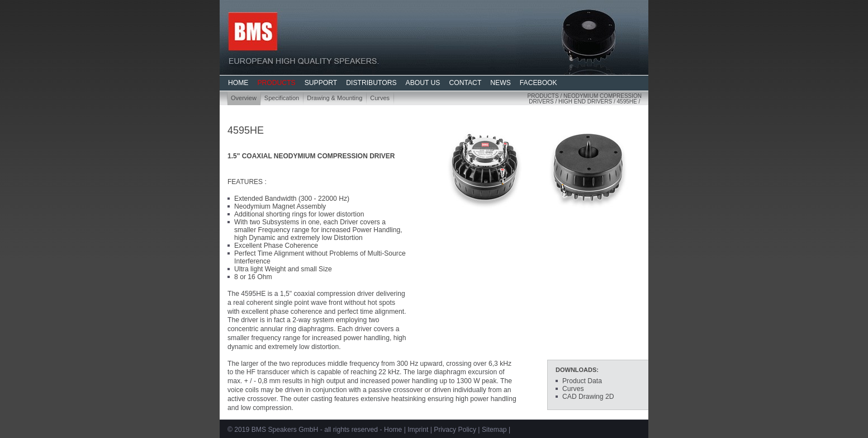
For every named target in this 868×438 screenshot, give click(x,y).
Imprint (418, 430)
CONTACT (465, 83)
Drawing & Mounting (335, 98)
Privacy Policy (455, 430)
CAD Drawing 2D (588, 397)
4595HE (627, 102)
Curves (380, 98)
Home (393, 430)
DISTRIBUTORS (371, 83)
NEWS (500, 83)
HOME (238, 83)
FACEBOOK (539, 83)
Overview (244, 98)
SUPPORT (321, 83)
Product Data (582, 381)
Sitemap (494, 430)
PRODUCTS (276, 83)
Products (543, 96)
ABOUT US (423, 83)
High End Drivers (585, 102)
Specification (282, 98)
